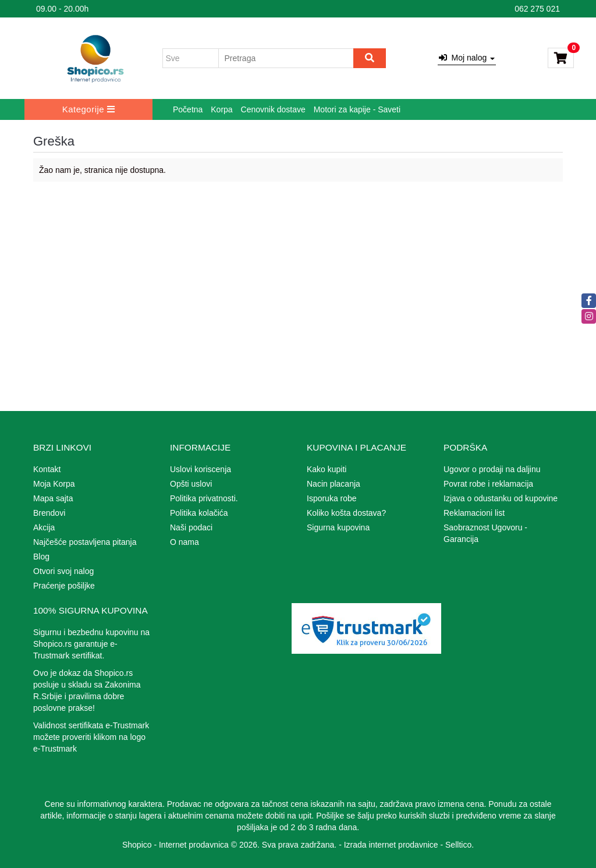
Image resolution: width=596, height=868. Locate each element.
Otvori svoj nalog (63, 571)
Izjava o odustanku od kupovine (501, 498)
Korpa (221, 109)
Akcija (44, 527)
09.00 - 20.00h (62, 9)
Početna (188, 109)
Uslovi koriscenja (201, 469)
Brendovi (49, 513)
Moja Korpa (54, 484)
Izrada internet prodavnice (391, 845)
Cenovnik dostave (273, 109)
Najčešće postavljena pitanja (85, 542)
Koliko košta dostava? (346, 513)
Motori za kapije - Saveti (357, 109)
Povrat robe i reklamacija (488, 484)
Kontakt (47, 469)
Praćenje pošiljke (64, 586)
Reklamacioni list (474, 513)
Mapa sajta (53, 498)
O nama (185, 542)
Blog (41, 557)
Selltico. (460, 845)
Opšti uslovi (191, 484)
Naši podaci (191, 527)
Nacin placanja (334, 484)
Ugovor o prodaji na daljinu (492, 469)
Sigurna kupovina (338, 527)
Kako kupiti (327, 469)
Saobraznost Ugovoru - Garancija (485, 533)
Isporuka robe (332, 498)
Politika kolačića (199, 513)
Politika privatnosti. (204, 498)
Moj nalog (467, 58)
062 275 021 (537, 9)
